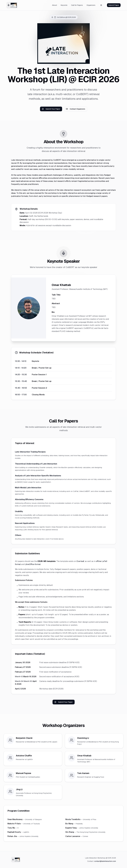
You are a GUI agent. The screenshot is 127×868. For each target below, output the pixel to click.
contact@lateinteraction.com (105, 861)
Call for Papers (77, 5)
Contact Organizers (76, 109)
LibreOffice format (33, 564)
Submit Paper (114, 5)
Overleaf (80, 561)
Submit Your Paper (51, 109)
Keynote (64, 5)
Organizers (91, 5)
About (54, 5)
